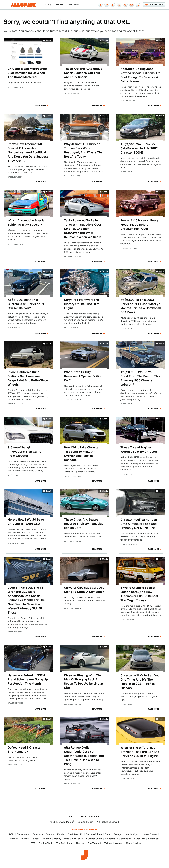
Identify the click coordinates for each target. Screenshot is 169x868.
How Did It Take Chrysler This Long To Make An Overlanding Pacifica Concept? (82, 454)
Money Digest (61, 839)
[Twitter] (119, 5)
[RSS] (138, 5)
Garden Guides (94, 834)
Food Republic (75, 834)
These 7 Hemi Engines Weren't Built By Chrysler (139, 449)
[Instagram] (132, 5)
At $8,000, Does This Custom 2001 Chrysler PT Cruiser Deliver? (26, 304)
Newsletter (154, 5)
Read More (41, 106)
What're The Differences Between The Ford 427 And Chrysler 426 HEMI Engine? (140, 752)
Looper (35, 839)
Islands (25, 839)
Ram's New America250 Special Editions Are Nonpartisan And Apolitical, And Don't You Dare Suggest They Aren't (28, 152)
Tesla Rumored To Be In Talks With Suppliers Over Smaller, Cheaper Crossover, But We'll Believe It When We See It (83, 229)
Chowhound (23, 834)
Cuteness (38, 834)
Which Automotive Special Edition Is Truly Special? (27, 223)
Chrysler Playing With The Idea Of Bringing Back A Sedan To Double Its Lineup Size (83, 681)
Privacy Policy (90, 816)
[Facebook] (100, 5)
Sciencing (126, 839)
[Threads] (125, 5)
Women (119, 843)
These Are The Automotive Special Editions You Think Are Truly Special (83, 73)
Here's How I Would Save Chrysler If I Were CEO (26, 522)
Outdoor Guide (94, 839)
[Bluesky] (107, 5)
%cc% (49, 40)
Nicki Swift (78, 839)
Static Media (66, 822)
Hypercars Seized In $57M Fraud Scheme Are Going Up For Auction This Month (28, 679)
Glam (108, 834)
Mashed (47, 839)
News (60, 5)
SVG (33, 843)
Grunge (118, 834)
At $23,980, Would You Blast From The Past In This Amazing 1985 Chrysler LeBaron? (140, 378)
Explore (50, 834)
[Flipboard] (113, 5)
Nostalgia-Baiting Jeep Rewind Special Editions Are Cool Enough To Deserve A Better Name (140, 75)
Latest (48, 5)
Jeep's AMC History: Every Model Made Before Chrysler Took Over (140, 225)
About (73, 816)
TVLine (108, 843)
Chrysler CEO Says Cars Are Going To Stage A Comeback (84, 590)
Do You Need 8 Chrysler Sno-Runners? (25, 750)
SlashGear (154, 839)
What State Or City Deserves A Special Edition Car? (83, 376)
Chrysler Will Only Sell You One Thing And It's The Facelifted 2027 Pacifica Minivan (140, 682)
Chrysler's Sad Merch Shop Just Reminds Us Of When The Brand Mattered (27, 73)
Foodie (61, 834)
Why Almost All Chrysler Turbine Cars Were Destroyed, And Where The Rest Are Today (83, 150)
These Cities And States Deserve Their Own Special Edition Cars (83, 524)
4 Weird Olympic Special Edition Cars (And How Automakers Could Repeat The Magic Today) (139, 594)
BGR (11, 834)
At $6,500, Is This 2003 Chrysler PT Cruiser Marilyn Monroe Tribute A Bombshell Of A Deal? (141, 306)
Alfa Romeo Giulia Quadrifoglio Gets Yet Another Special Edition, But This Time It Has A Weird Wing (84, 756)
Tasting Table (46, 843)
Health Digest (132, 834)
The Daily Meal (64, 843)
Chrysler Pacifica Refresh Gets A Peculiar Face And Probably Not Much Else (139, 524)
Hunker (14, 839)
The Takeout (94, 843)
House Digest (150, 834)
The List (80, 843)
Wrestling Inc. (134, 843)
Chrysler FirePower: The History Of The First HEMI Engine (82, 304)
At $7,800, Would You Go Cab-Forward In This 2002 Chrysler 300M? (139, 148)
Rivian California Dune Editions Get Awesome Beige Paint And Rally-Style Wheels (28, 378)
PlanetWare (111, 839)
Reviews (73, 5)
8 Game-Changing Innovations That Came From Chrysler (24, 452)
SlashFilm (140, 839)
